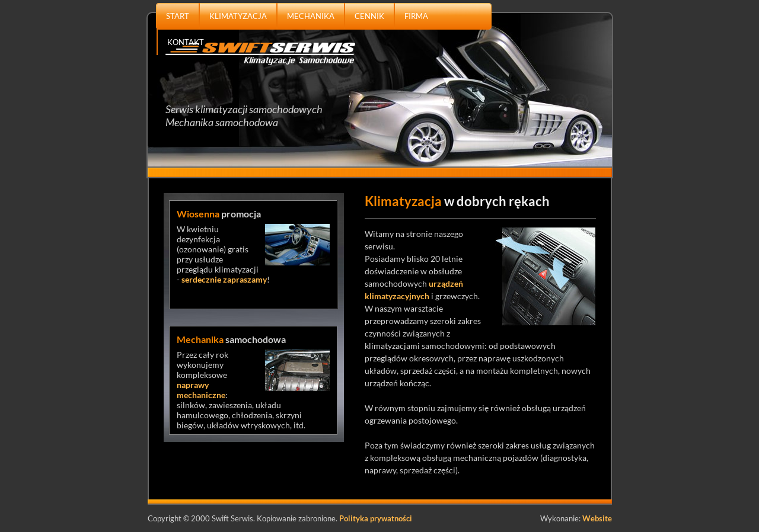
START (178, 16)
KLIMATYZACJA (238, 16)
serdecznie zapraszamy (224, 279)
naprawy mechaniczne (201, 390)
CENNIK (369, 16)
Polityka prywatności (376, 518)
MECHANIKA (311, 16)
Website (597, 518)
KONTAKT (186, 42)
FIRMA (416, 16)
